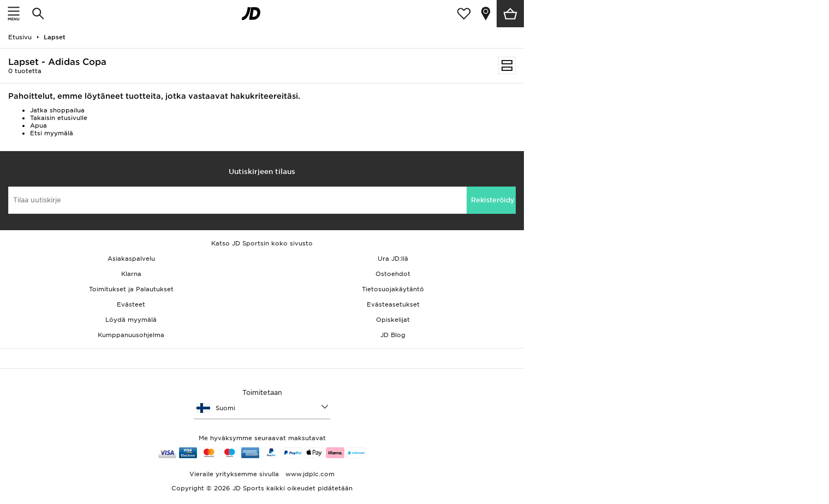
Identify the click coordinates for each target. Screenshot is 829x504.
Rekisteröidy (493, 200)
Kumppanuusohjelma (131, 335)
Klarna (131, 274)
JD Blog (393, 335)
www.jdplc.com (309, 474)
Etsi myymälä (52, 133)
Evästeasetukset (393, 304)
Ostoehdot (393, 274)
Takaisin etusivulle (59, 118)
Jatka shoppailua (57, 110)
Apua (38, 125)
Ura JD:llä (393, 259)
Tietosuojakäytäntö (393, 289)
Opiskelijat (393, 320)
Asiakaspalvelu (131, 259)
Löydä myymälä (131, 320)
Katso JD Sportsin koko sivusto (262, 243)
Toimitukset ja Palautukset (131, 289)
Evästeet (131, 304)
